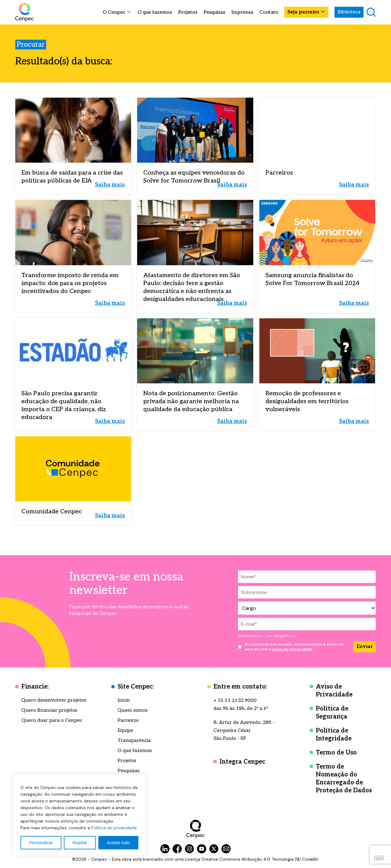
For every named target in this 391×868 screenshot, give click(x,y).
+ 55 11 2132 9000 (235, 701)
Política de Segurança (332, 713)
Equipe (125, 731)
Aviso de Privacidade (334, 691)
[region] (79, 815)
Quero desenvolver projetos (54, 700)
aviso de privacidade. (292, 649)
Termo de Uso (336, 753)
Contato (269, 13)
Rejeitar (80, 843)
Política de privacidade (114, 828)
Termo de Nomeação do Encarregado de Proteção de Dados (344, 779)
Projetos (188, 13)
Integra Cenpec (242, 762)
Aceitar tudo (118, 843)
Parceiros (128, 720)
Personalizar (41, 843)
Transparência (134, 741)
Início (124, 700)
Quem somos (133, 710)
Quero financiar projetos (49, 710)
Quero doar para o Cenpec (52, 720)
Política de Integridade (334, 735)
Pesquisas (214, 13)
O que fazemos (155, 13)
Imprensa (242, 13)
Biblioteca (349, 12)
